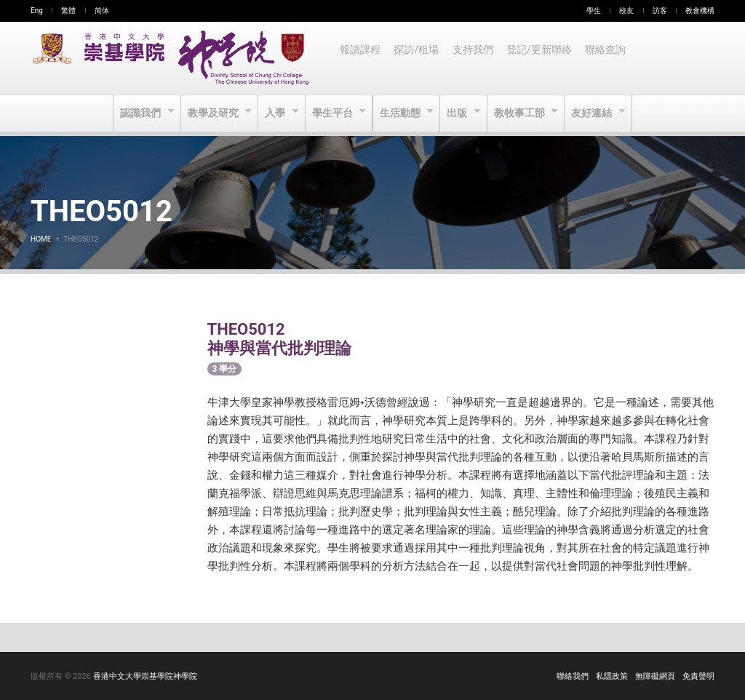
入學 (275, 114)
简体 (102, 11)
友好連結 (597, 114)
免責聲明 (698, 676)
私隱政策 (612, 676)
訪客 (660, 11)
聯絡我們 (573, 676)
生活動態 (401, 114)
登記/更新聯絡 (543, 58)
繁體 (68, 11)
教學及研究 (211, 114)
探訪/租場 (418, 58)
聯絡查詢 (611, 58)
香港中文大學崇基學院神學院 (145, 676)
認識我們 (137, 114)
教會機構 (700, 11)
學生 (594, 11)
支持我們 (476, 58)
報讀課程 (361, 58)
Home (41, 239)
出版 (460, 114)
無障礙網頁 (655, 676)
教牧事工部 (523, 114)
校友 (626, 11)
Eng (37, 11)
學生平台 (333, 114)
